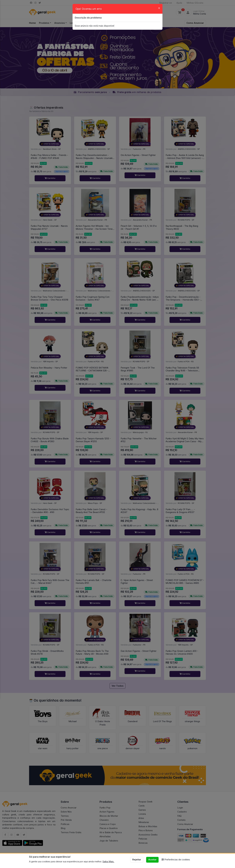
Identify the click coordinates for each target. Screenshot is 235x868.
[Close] (159, 8)
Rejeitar (137, 860)
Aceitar (152, 860)
